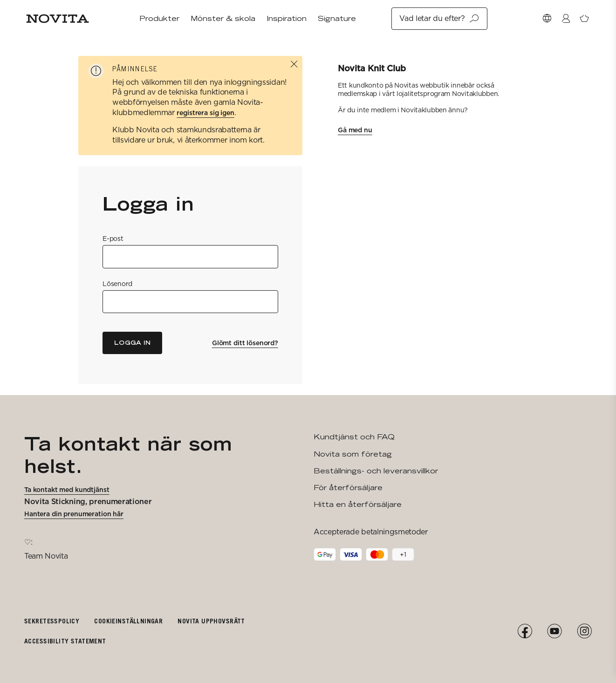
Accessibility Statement (65, 641)
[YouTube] (554, 631)
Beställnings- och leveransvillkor (376, 471)
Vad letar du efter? (439, 19)
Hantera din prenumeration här (74, 514)
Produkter (159, 18)
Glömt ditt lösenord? (245, 343)
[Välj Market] (547, 19)
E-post (113, 239)
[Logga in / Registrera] (566, 19)
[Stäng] (294, 64)
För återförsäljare (348, 488)
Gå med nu (355, 130)
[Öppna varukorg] (584, 19)
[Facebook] (525, 631)
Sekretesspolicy (52, 621)
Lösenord (117, 284)
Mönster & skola (223, 18)
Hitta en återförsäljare (358, 504)
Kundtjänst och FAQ (354, 437)
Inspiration (287, 18)
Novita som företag (353, 454)
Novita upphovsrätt (211, 621)
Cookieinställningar (128, 621)
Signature (337, 18)
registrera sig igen (205, 113)
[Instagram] (584, 631)
